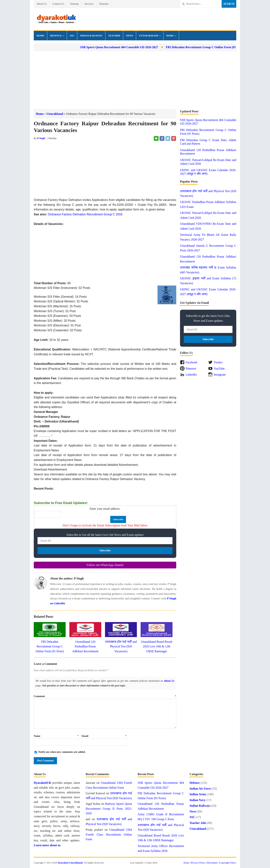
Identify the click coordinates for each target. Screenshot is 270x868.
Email (104, 736)
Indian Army (198, 794)
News (130, 36)
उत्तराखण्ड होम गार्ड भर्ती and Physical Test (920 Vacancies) (121, 646)
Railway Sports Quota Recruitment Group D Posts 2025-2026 (109, 809)
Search (229, 4)
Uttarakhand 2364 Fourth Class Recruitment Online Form (109, 834)
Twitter (218, 362)
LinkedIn (191, 375)
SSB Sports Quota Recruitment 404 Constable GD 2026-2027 (128, 47)
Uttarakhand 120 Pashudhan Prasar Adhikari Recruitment (85, 646)
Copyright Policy (228, 863)
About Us (42, 4)
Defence (56, 36)
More (170, 36)
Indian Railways (91, 36)
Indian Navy (198, 800)
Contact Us (58, 4)
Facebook (191, 362)
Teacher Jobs (198, 823)
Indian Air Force (200, 789)
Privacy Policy (198, 863)
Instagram (220, 375)
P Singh (41, 138)
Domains (104, 4)
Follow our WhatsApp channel (105, 565)
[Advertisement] (135, 80)
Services (89, 4)
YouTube (219, 369)
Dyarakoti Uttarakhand (70, 863)
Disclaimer (213, 863)
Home (40, 36)
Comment (105, 696)
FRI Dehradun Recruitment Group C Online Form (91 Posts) (214, 47)
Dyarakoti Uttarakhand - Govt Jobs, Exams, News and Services (56, 19)
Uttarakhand (148, 36)
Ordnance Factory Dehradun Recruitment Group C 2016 (85, 214)
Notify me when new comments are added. (62, 752)
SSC (72, 36)
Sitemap (74, 4)
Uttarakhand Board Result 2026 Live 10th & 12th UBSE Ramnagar (156, 646)
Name (56, 736)
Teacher (114, 36)
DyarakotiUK (42, 783)
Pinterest (191, 369)
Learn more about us (47, 845)
